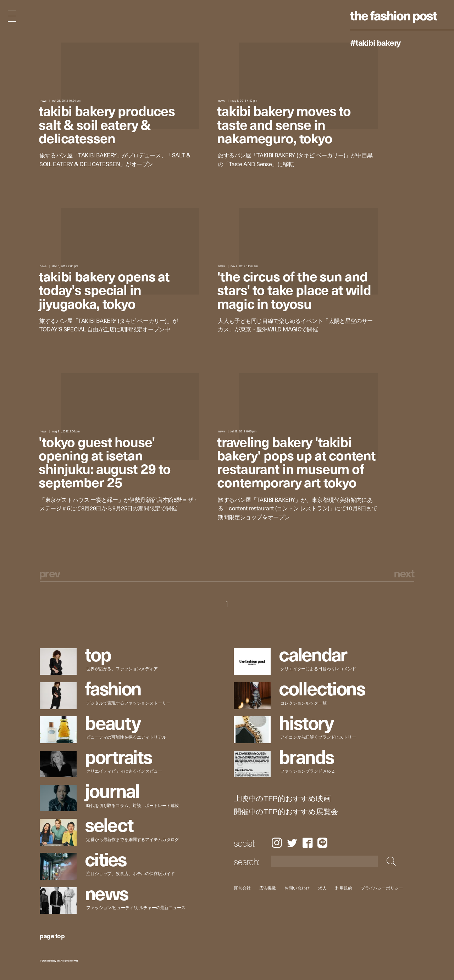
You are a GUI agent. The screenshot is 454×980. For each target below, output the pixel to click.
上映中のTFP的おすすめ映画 (282, 799)
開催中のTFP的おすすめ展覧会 (286, 812)
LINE (322, 843)
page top (52, 936)
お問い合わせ (297, 888)
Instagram (277, 843)
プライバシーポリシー (382, 888)
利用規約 (344, 888)
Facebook (308, 843)
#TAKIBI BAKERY (375, 42)
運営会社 (242, 888)
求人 (323, 888)
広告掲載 (268, 888)
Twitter (292, 843)
